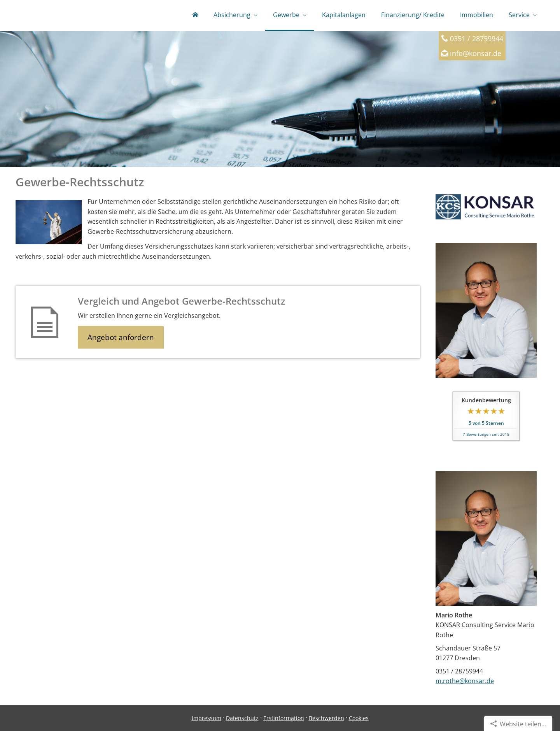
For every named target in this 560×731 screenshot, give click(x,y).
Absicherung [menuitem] (232, 15)
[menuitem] (195, 16)
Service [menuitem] (519, 15)
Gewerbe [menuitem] (286, 15)
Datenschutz (242, 718)
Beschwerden (326, 718)
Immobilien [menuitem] (477, 15)
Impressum (206, 718)
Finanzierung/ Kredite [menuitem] (413, 15)
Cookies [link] (359, 718)
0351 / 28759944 (459, 671)
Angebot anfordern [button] (121, 337)
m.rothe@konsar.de (465, 681)
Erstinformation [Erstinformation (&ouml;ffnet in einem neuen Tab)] (284, 718)
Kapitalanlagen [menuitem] (344, 15)
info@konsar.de (476, 53)
